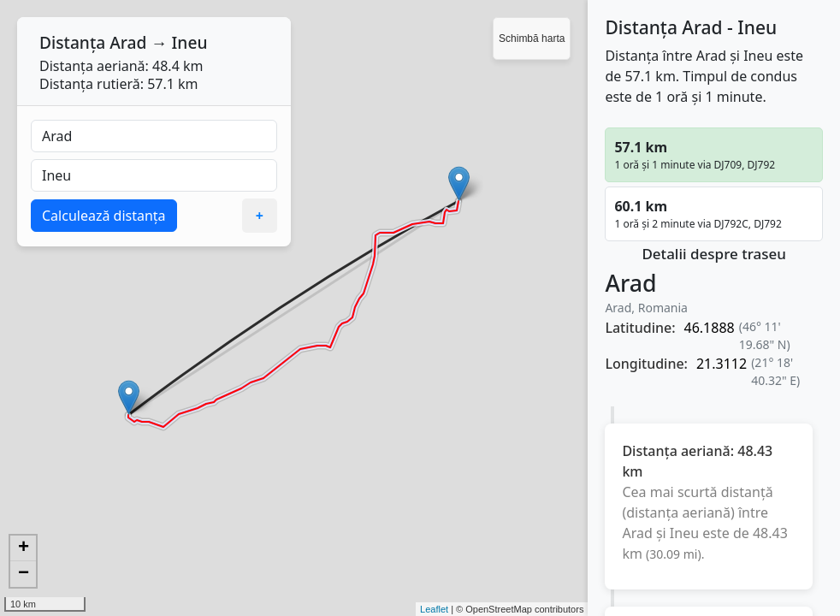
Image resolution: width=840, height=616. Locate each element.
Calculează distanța (104, 216)
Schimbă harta (532, 38)
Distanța (72, 42)
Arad (128, 42)
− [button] (24, 574)
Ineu (190, 42)
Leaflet (434, 609)
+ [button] (24, 548)
